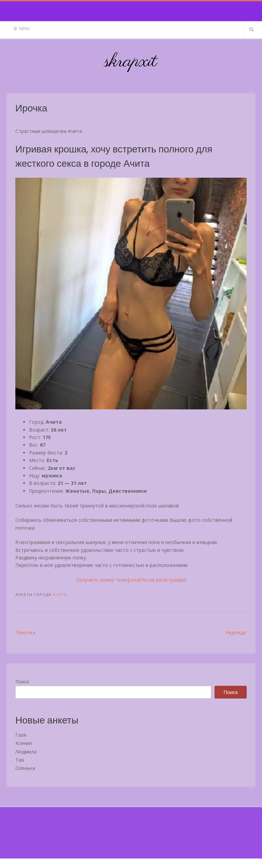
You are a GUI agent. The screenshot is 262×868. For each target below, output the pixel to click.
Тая (20, 760)
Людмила (26, 752)
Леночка (26, 632)
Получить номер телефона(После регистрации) (131, 580)
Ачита (60, 594)
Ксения (24, 743)
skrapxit (131, 62)
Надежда (236, 632)
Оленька (25, 768)
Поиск (22, 682)
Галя (21, 735)
